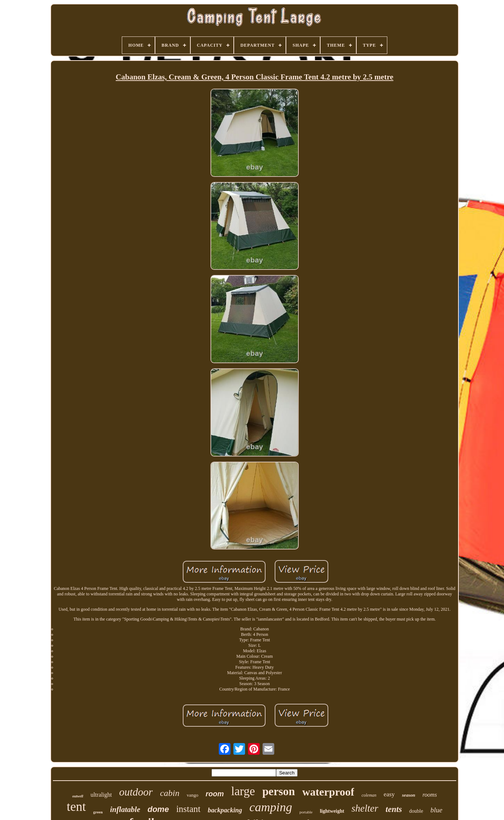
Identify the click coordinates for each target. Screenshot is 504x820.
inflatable (125, 809)
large (243, 791)
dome (158, 809)
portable (306, 812)
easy (389, 794)
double (416, 811)
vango (193, 795)
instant (188, 809)
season (408, 795)
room (215, 794)
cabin (170, 793)
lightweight (332, 811)
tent (76, 807)
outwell (78, 796)
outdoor (136, 792)
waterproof (328, 792)
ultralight (101, 795)
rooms (429, 795)
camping (271, 807)
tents (394, 809)
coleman (369, 795)
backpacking (225, 810)
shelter (365, 808)
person (279, 791)
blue (436, 810)
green (98, 812)
